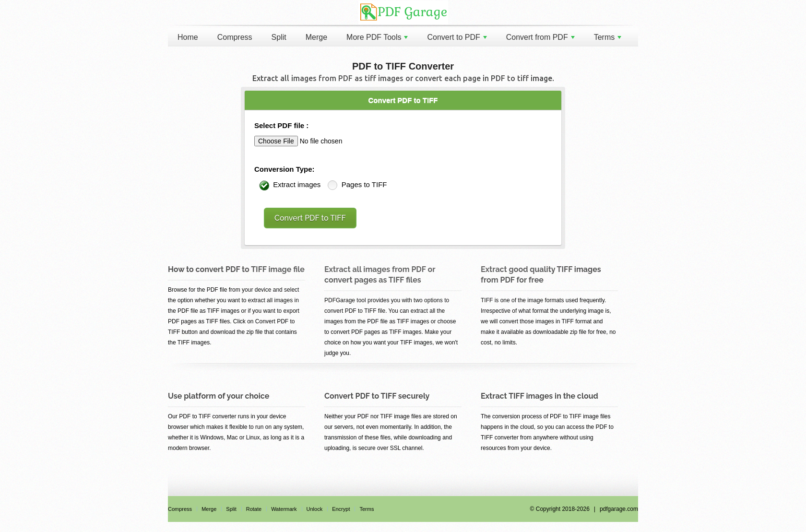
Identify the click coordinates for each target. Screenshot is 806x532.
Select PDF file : (281, 125)
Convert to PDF (457, 37)
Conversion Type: (284, 169)
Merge (316, 37)
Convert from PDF (540, 37)
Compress (235, 37)
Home (188, 37)
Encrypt (341, 509)
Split (279, 37)
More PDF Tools (377, 37)
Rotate (254, 509)
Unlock (315, 509)
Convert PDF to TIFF (310, 218)
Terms (608, 37)
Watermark (284, 509)
